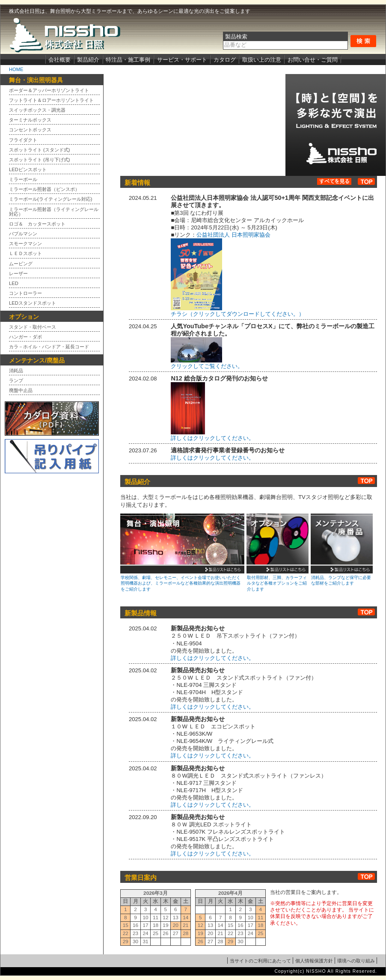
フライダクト (23, 140)
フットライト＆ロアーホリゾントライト (51, 100)
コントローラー (25, 293)
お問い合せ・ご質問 (313, 60)
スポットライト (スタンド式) (40, 150)
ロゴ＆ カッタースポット (37, 224)
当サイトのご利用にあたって (260, 961)
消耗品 (16, 371)
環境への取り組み (356, 961)
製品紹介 (88, 60)
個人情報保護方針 (314, 961)
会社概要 (59, 60)
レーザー (18, 274)
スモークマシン (25, 244)
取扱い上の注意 (262, 60)
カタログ (225, 60)
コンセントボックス (30, 130)
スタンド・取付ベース (33, 327)
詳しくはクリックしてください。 (212, 458)
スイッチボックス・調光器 (37, 110)
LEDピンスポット (28, 170)
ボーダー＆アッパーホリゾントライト (49, 91)
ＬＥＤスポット (25, 254)
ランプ (16, 381)
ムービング (21, 264)
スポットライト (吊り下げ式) (40, 160)
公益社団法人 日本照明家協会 (233, 235)
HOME (16, 69)
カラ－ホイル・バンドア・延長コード (49, 347)
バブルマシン (23, 234)
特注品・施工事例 (128, 60)
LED (14, 284)
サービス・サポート (182, 60)
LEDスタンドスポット (33, 303)
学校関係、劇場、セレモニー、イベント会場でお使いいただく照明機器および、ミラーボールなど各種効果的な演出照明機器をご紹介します (181, 583)
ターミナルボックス (30, 120)
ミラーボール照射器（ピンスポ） (44, 189)
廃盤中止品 (21, 391)
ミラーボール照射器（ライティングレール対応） (54, 212)
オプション (278, 543)
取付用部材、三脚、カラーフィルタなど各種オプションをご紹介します (277, 583)
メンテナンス (342, 543)
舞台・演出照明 (182, 543)
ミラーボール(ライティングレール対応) (50, 199)
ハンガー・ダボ (25, 337)
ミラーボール (23, 180)
